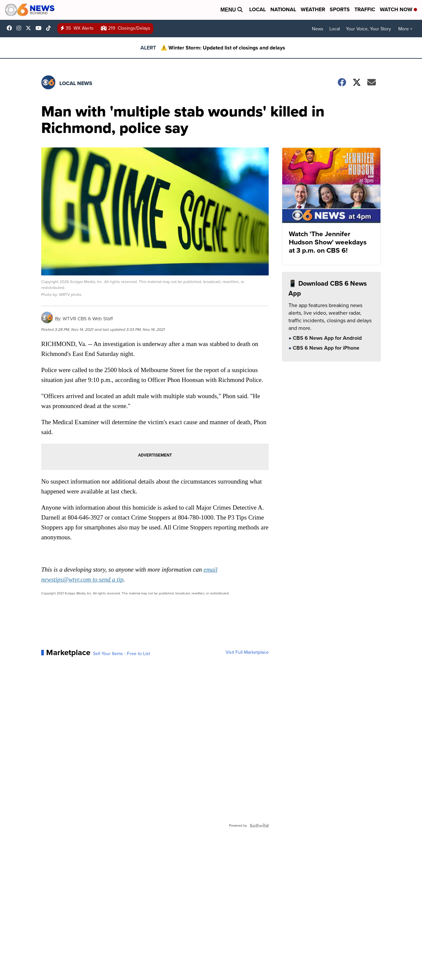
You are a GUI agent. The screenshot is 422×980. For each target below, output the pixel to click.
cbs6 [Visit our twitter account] (30, 28)
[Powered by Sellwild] (259, 826)
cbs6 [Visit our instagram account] (20, 28)
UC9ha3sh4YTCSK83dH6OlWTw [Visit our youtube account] (40, 28)
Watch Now (398, 9)
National (283, 9)
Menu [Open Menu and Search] (231, 10)
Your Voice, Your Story (368, 29)
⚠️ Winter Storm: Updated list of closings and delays (223, 48)
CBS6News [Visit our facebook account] (11, 28)
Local (257, 9)
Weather (313, 9)
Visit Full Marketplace (247, 652)
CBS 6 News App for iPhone (325, 348)
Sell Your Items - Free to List (121, 654)
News (318, 29)
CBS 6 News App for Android (327, 338)
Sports (340, 9)
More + (405, 29)
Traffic (365, 9)
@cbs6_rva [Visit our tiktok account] (50, 28)
